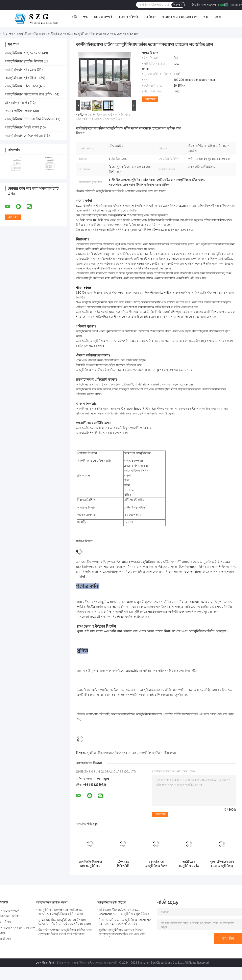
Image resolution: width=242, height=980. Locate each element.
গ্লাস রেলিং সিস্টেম (17, 103)
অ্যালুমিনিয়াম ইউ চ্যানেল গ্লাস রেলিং (29, 94)
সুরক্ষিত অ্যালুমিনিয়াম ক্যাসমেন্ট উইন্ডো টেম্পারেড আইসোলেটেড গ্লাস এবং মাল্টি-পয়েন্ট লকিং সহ (123, 933)
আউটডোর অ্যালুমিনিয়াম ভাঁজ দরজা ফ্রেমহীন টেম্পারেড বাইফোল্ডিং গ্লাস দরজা (189, 864)
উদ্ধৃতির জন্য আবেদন (204, 5)
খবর (206, 17)
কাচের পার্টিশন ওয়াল (19, 111)
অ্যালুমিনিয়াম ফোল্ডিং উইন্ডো (24, 136)
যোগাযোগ (150, 99)
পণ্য (85, 17)
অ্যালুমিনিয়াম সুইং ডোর (21, 70)
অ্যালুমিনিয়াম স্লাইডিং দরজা (23, 53)
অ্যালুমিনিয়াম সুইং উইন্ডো (22, 78)
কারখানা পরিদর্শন (128, 17)
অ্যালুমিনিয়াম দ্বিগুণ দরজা (97, 753)
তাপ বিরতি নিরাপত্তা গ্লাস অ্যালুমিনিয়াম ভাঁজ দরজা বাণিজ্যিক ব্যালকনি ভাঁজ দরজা (90, 864)
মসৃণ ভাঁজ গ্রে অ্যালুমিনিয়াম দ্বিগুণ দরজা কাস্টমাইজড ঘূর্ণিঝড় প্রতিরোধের (156, 864)
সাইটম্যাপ (6, 939)
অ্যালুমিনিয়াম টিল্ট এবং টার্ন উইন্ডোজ (29, 119)
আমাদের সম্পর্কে (103, 17)
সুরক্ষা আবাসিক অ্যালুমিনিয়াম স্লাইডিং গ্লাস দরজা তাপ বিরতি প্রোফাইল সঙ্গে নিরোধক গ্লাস (65, 922)
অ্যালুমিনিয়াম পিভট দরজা (22, 127)
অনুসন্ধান (178, 5)
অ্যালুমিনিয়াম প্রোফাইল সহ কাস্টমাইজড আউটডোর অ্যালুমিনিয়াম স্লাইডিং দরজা (61, 912)
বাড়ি (74, 17)
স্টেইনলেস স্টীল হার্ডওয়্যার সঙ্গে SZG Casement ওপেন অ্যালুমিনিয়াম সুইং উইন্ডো (124, 912)
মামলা (218, 17)
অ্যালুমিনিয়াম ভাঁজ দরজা (31, 34)
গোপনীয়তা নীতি (45, 963)
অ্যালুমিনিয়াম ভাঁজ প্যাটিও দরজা (157, 753)
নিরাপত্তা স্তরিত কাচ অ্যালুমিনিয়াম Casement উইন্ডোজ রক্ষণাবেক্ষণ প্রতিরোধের (125, 922)
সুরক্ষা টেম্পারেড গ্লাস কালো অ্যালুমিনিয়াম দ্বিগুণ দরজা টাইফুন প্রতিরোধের (222, 864)
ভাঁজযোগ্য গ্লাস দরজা (125, 753)
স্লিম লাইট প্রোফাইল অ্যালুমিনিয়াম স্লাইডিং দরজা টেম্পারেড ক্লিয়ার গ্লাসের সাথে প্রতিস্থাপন (65, 932)
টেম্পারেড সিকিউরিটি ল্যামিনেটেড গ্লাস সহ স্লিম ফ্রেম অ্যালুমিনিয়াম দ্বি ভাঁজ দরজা (123, 864)
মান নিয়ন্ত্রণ (150, 17)
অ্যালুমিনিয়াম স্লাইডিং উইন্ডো (24, 61)
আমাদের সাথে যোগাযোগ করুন (180, 17)
